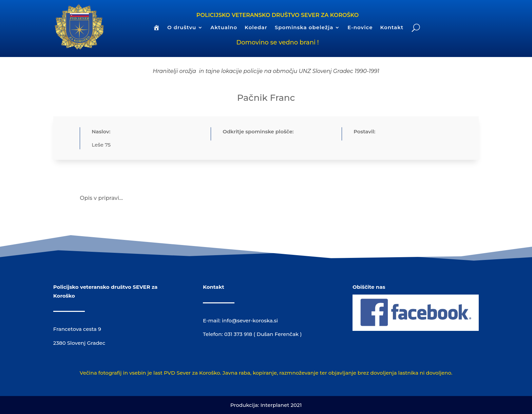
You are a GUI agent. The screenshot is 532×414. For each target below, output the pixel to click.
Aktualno (224, 28)
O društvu (182, 28)
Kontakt (392, 28)
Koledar (256, 28)
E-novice (360, 28)
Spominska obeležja (304, 28)
